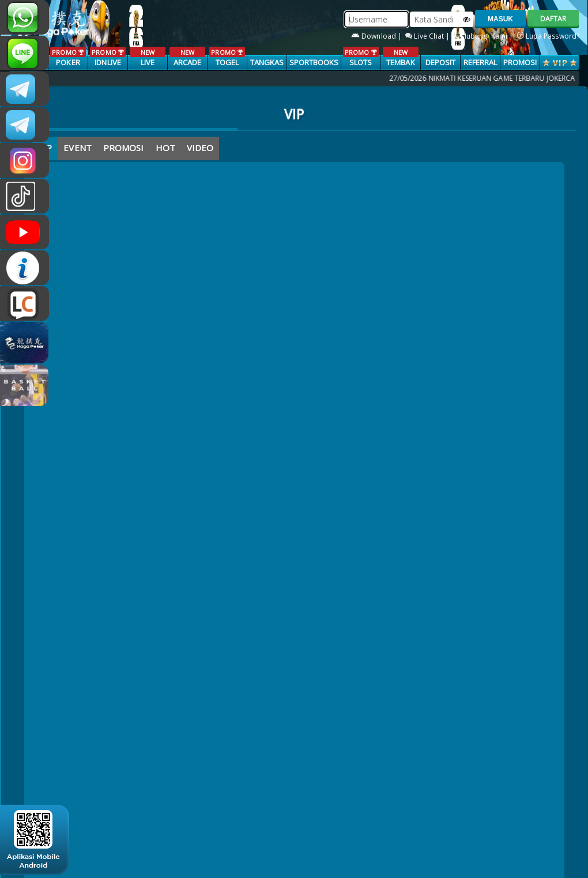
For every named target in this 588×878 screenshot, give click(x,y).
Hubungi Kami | (485, 36)
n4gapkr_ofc (24, 160)
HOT (165, 148)
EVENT (78, 148)
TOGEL (227, 57)
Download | (377, 36)
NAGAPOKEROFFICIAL (24, 232)
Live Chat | (428, 36)
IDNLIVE (108, 57)
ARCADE (187, 57)
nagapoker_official (24, 53)
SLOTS (361, 57)
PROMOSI (520, 62)
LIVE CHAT (24, 303)
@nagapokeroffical (24, 196)
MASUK (500, 19)
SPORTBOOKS (314, 62)
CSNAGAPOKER (24, 89)
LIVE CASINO (147, 63)
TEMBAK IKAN (400, 63)
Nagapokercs (24, 125)
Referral (480, 62)
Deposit (441, 62)
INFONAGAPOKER (24, 268)
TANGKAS (267, 62)
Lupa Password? (549, 36)
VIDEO (200, 148)
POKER (68, 57)
